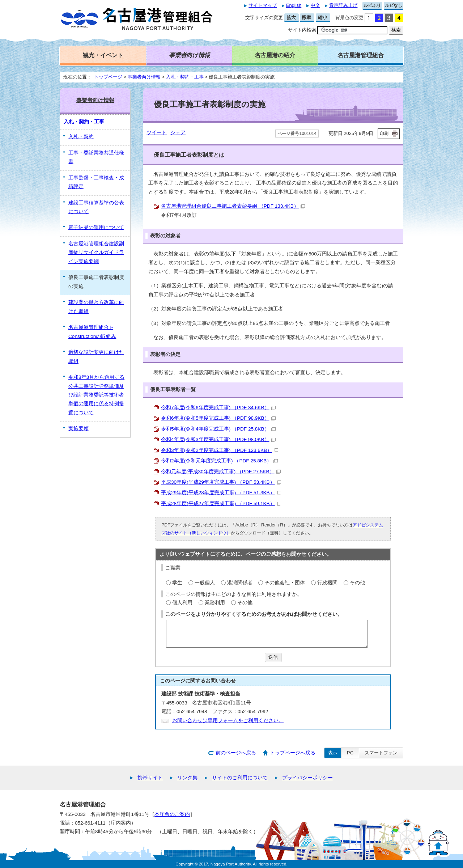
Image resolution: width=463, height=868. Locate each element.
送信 (273, 657)
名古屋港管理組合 (361, 55)
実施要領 (78, 429)
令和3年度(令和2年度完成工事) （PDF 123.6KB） (220, 450)
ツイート (157, 133)
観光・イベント (103, 55)
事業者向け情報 (144, 77)
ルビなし (394, 5)
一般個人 (205, 583)
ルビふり (372, 5)
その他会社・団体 (285, 583)
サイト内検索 (302, 30)
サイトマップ (263, 5)
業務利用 (215, 603)
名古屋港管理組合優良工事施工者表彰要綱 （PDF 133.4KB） (233, 206)
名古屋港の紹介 (275, 55)
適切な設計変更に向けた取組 (96, 357)
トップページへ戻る (293, 753)
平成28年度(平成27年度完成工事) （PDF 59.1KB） (221, 503)
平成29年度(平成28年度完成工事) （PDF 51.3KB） (221, 493)
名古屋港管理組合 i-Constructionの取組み (92, 332)
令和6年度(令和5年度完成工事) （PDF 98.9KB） (218, 418)
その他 (357, 583)
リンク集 (187, 778)
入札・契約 (81, 137)
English (294, 5)
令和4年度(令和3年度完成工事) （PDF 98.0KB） (218, 439)
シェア (178, 133)
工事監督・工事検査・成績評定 (96, 182)
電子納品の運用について (96, 227)
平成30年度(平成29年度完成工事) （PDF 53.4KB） (221, 482)
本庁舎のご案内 (172, 814)
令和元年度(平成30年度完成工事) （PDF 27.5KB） (221, 472)
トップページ (108, 77)
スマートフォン (381, 753)
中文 (315, 5)
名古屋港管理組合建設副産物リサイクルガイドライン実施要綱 (96, 253)
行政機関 (327, 583)
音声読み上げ (343, 5)
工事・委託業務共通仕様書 (96, 157)
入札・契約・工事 (185, 77)
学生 (177, 583)
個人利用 (182, 603)
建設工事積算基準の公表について (96, 207)
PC (350, 753)
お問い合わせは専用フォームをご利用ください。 (228, 721)
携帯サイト (150, 778)
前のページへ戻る (236, 753)
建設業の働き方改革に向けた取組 (96, 307)
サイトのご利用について (240, 778)
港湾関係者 (240, 583)
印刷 (384, 134)
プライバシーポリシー (307, 778)
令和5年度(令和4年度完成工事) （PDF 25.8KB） (218, 429)
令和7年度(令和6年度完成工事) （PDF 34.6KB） (218, 408)
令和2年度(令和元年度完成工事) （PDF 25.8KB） (219, 461)
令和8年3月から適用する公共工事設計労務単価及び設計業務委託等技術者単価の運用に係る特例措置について (96, 395)
